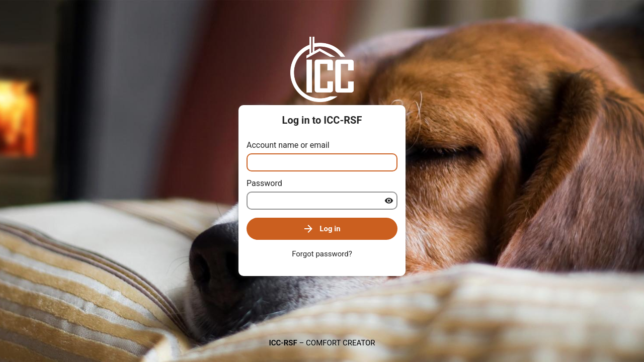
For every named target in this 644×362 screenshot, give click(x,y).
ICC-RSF (283, 343)
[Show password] (389, 201)
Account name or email (288, 145)
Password (264, 183)
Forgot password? (322, 254)
